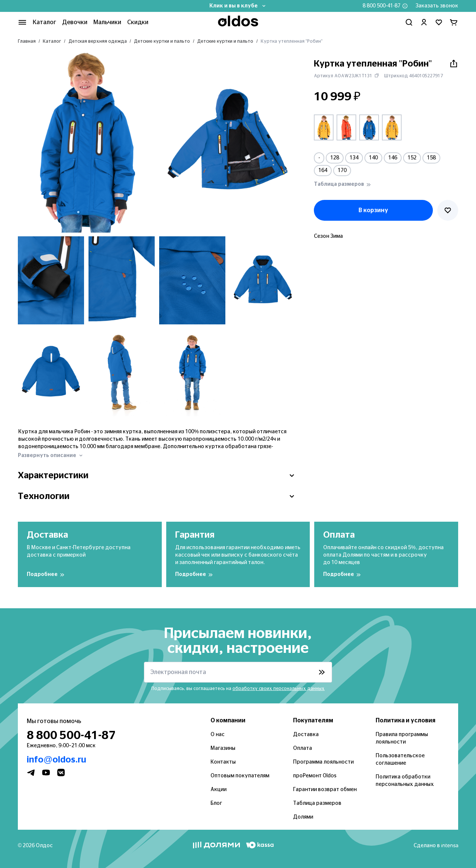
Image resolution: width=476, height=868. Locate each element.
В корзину (373, 210)
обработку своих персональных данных (279, 689)
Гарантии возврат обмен (325, 790)
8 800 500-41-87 (382, 6)
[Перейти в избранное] (439, 22)
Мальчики (107, 22)
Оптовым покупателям (240, 776)
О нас (218, 735)
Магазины (223, 748)
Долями (303, 817)
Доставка (306, 735)
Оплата (303, 748)
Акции (218, 790)
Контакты (223, 762)
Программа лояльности (323, 762)
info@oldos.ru (57, 760)
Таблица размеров (317, 803)
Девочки (75, 22)
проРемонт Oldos (315, 776)
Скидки (138, 22)
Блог (216, 803)
